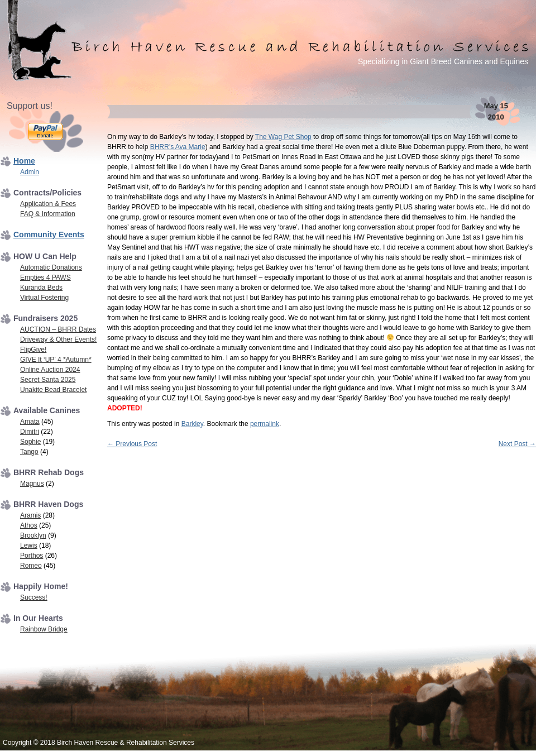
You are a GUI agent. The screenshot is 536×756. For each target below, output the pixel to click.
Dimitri (30, 432)
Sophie (30, 442)
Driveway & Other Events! (58, 339)
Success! (34, 597)
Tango (29, 452)
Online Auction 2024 (50, 370)
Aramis (30, 515)
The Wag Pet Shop (283, 137)
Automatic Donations (51, 267)
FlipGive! (33, 350)
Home (24, 161)
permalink (265, 424)
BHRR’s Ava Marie (178, 147)
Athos (29, 525)
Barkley (192, 424)
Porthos (32, 556)
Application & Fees (48, 204)
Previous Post (132, 444)
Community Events (49, 235)
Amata (30, 422)
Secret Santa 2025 (48, 380)
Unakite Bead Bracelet (53, 390)
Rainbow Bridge (44, 629)
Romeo (31, 566)
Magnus (32, 484)
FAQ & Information (48, 214)
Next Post (517, 444)
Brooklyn (33, 535)
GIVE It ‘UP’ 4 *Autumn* (56, 360)
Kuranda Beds (41, 288)
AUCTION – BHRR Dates (58, 329)
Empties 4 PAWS (46, 277)
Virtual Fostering (44, 298)
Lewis (29, 546)
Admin (30, 172)
